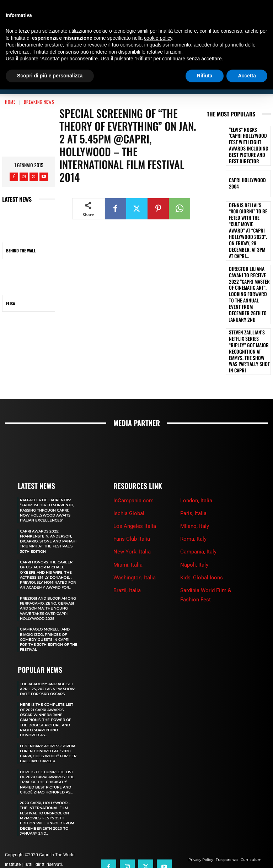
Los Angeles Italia (135, 472)
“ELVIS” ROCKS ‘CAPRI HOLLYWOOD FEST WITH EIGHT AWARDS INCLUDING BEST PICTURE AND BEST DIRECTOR (249, 139)
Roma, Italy (193, 485)
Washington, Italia (135, 524)
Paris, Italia (193, 459)
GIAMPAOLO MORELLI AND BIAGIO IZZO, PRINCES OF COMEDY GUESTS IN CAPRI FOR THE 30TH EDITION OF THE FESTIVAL (48, 606)
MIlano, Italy (195, 472)
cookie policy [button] (158, 38)
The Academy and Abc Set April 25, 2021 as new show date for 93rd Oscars (47, 657)
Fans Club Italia (132, 485)
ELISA (10, 303)
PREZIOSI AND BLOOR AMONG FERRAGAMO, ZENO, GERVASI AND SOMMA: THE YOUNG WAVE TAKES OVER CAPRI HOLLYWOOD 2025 (48, 572)
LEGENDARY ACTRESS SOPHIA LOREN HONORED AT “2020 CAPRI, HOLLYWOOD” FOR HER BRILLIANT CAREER (47, 732)
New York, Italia (132, 498)
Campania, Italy (198, 498)
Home (10, 102)
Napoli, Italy (194, 511)
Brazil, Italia (127, 536)
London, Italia (196, 447)
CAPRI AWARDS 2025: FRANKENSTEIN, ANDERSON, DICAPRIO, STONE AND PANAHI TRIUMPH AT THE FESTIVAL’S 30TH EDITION (46, 495)
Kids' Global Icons (202, 524)
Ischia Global (129, 459)
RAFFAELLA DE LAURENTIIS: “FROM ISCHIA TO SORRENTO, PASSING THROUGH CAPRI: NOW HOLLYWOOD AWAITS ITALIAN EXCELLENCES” (49, 458)
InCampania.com (133, 447)
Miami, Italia (128, 511)
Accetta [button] (247, 76)
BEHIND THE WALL (21, 250)
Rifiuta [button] (205, 76)
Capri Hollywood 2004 (248, 171)
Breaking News (39, 102)
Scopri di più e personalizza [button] (50, 76)
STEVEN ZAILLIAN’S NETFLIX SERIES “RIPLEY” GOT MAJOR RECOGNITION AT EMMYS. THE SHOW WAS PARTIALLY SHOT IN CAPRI (249, 288)
